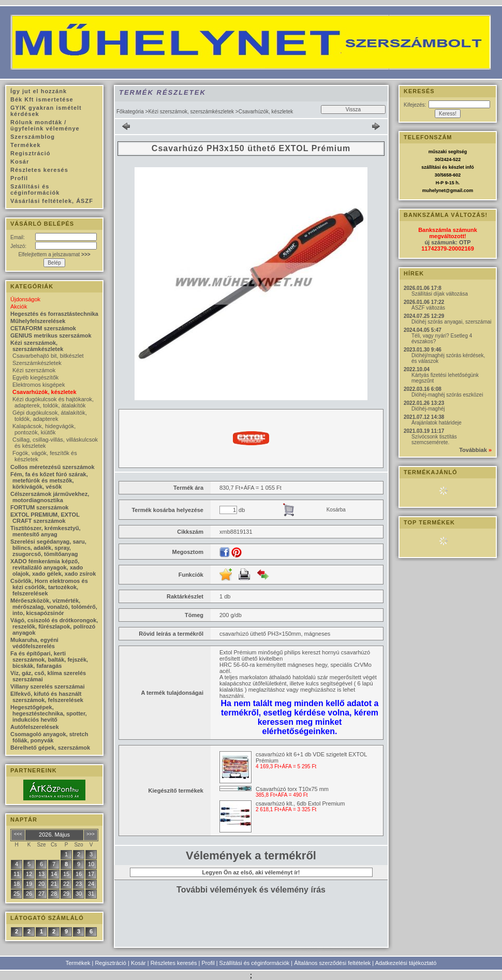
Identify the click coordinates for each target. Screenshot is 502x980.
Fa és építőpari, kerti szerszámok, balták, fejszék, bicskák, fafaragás (49, 660)
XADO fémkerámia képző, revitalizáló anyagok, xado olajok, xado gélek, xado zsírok (53, 567)
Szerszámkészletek (37, 363)
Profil (208, 963)
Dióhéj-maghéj (428, 409)
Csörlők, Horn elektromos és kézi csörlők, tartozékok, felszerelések (49, 587)
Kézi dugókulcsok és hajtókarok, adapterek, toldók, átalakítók (53, 402)
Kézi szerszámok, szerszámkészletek (191, 112)
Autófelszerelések (35, 727)
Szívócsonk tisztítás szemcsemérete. (434, 440)
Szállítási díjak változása (440, 294)
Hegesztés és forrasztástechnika (54, 314)
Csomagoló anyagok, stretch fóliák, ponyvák (49, 737)
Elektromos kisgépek (39, 385)
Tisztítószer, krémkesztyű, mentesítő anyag (46, 531)
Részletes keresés (174, 963)
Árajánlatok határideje (437, 423)
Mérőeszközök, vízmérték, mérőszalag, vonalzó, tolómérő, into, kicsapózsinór (54, 607)
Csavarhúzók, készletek (45, 392)
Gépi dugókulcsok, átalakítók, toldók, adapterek (50, 416)
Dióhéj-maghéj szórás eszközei (447, 395)
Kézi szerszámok (34, 370)
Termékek (78, 963)
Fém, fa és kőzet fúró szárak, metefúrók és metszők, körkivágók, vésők (49, 480)
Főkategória (130, 112)
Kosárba (336, 510)
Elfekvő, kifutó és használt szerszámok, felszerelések (47, 697)
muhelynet (434, 191)
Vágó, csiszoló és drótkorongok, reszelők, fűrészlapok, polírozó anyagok (54, 626)
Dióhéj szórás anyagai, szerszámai (452, 322)
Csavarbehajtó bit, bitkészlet (48, 356)
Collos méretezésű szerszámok (53, 467)
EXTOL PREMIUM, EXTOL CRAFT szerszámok (45, 518)
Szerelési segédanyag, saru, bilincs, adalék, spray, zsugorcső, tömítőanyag (48, 548)
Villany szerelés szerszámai (48, 686)
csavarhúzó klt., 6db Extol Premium (300, 803)
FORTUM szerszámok (39, 507)
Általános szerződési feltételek (332, 963)
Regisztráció (110, 963)
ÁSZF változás (428, 308)
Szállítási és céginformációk (255, 963)
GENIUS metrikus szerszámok (51, 335)
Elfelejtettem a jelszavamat (54, 254)
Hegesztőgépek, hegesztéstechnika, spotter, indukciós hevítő (49, 713)
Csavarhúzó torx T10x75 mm (292, 789)
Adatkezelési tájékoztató (406, 963)
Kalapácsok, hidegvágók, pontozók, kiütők (44, 429)
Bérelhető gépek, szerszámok (50, 748)
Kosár (138, 963)
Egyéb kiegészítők (35, 377)
